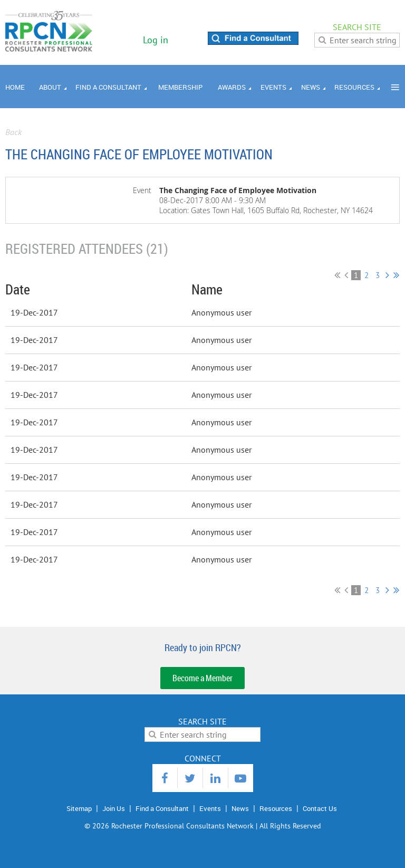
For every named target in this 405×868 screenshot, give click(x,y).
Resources (276, 808)
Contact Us (320, 808)
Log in (156, 40)
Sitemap (79, 808)
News (240, 808)
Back (13, 132)
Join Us (114, 808)
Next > (387, 275)
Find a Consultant (162, 808)
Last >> (396, 275)
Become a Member (202, 678)
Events (210, 808)
